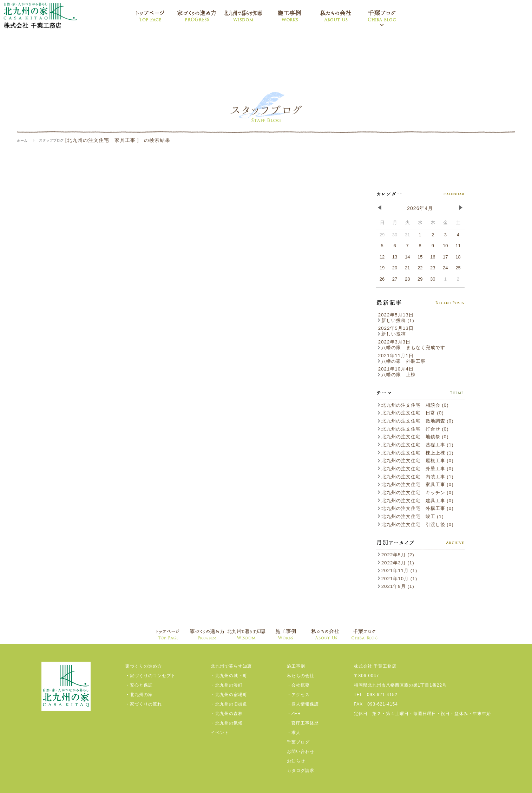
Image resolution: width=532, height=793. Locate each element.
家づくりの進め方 (144, 666)
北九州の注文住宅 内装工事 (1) (416, 477)
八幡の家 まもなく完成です (412, 348)
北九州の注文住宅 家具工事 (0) (416, 484)
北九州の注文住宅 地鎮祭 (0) (413, 437)
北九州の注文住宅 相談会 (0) (413, 405)
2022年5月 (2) (396, 555)
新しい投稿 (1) (396, 320)
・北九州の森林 (227, 714)
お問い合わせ (301, 752)
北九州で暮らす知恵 (231, 666)
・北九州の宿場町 (229, 695)
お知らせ (296, 761)
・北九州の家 (139, 695)
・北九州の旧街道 (229, 704)
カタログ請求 (301, 771)
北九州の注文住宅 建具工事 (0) (416, 501)
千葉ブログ (298, 742)
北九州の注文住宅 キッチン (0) (416, 493)
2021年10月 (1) (398, 579)
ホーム (22, 141)
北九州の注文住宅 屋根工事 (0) (416, 461)
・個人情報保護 (303, 704)
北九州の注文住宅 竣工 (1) (411, 516)
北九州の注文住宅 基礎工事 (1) (416, 445)
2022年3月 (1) (396, 563)
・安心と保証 (139, 685)
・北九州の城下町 (229, 676)
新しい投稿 (392, 334)
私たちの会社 (301, 676)
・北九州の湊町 (227, 685)
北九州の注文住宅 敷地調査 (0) (416, 421)
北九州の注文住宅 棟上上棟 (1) (416, 453)
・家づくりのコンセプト (150, 676)
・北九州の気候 (227, 723)
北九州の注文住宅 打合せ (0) (413, 429)
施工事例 (296, 666)
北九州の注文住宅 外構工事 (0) (416, 508)
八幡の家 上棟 (397, 375)
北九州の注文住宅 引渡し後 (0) (416, 525)
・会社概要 (298, 685)
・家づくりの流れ (144, 704)
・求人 (294, 733)
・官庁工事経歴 (303, 723)
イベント (220, 733)
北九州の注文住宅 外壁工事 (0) (416, 469)
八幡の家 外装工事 (402, 361)
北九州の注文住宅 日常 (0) (411, 413)
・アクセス (298, 695)
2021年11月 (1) (398, 571)
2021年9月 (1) (396, 586)
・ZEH (294, 714)
